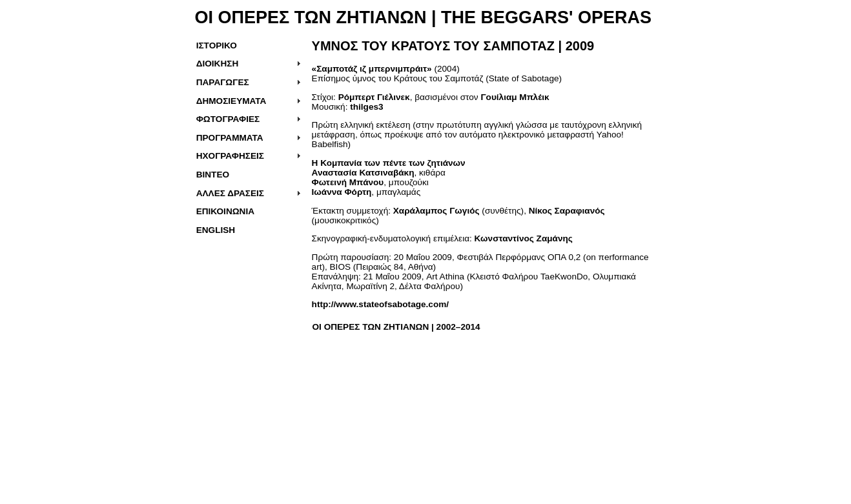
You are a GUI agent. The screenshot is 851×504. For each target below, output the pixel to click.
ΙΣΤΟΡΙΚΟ (217, 45)
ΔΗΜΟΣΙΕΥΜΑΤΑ (231, 101)
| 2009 (453, 46)
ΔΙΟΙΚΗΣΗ (218, 64)
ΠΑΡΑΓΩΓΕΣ (223, 82)
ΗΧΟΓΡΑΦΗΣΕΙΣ (230, 156)
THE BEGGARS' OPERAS (544, 17)
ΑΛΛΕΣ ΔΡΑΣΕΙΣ (230, 193)
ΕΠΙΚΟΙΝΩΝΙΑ (225, 211)
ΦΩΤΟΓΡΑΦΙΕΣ (228, 119)
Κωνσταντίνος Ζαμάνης (524, 238)
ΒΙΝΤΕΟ (213, 175)
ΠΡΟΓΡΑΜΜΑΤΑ (230, 138)
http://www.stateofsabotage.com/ (380, 304)
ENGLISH (216, 230)
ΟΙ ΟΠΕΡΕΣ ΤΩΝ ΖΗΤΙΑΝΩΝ (311, 17)
